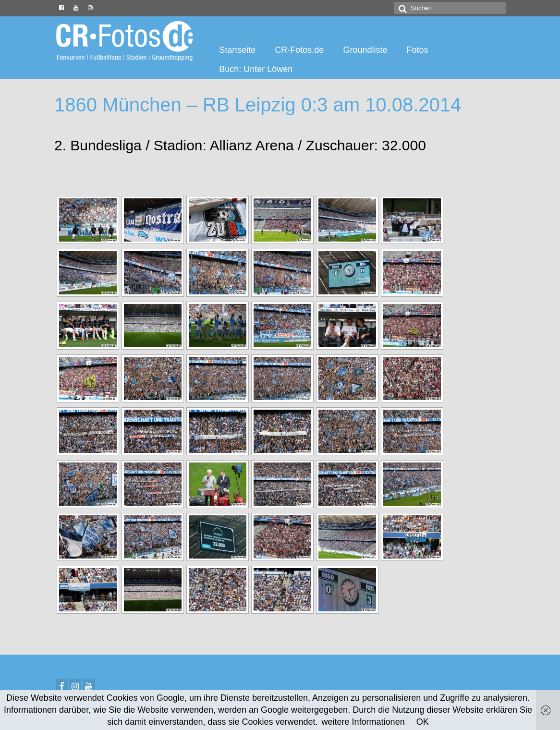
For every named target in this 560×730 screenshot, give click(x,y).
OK (423, 722)
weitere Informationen (363, 722)
